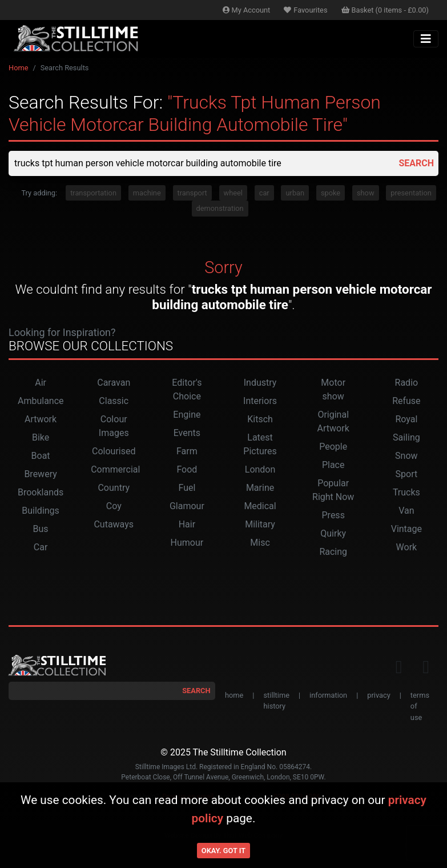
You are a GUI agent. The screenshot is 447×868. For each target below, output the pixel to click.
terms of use (420, 706)
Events (187, 433)
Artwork (41, 419)
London (260, 469)
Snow (406, 456)
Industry (260, 383)
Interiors (260, 401)
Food (187, 469)
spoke (331, 193)
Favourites (305, 10)
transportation (93, 193)
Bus (41, 529)
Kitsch (260, 419)
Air (41, 383)
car (264, 193)
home (234, 695)
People (333, 447)
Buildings (41, 511)
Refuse (406, 401)
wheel (233, 193)
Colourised (114, 451)
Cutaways (114, 524)
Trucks (406, 492)
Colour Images (114, 426)
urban (295, 193)
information (328, 695)
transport (192, 193)
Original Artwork (333, 421)
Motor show (333, 389)
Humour (187, 543)
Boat (41, 456)
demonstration (220, 208)
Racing (333, 552)
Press (333, 515)
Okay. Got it (224, 851)
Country (114, 488)
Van (406, 511)
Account (247, 10)
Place (333, 465)
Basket (385, 10)
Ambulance (41, 401)
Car (41, 547)
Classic (114, 401)
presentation (411, 193)
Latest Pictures (260, 444)
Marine (260, 488)
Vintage (406, 529)
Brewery (40, 474)
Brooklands (41, 492)
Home (18, 68)
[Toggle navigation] (426, 39)
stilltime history (276, 701)
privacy (378, 695)
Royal (406, 419)
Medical (260, 506)
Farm (187, 451)
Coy (114, 506)
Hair (187, 524)
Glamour (187, 506)
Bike (41, 437)
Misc (260, 543)
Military (260, 524)
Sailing (406, 437)
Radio (407, 383)
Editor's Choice (187, 389)
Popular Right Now (333, 490)
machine (147, 193)
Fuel (187, 488)
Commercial (115, 469)
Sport (407, 474)
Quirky (333, 533)
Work (407, 547)
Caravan (114, 383)
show (366, 193)
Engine (187, 415)
